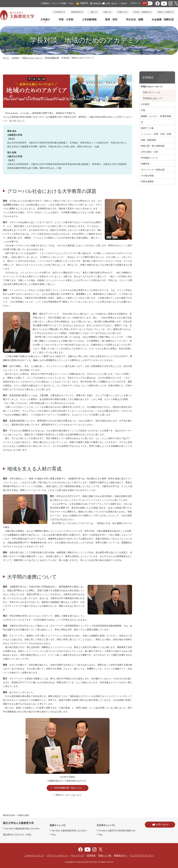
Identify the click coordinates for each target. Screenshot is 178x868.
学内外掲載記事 (52, 58)
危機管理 (82, 3)
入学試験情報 (89, 20)
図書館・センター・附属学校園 (156, 116)
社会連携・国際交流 (163, 20)
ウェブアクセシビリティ (142, 856)
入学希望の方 (59, 12)
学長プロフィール (152, 92)
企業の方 (107, 12)
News (71, 3)
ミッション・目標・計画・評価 (156, 134)
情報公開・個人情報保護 (153, 146)
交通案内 (45, 3)
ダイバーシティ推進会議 (153, 170)
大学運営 (145, 104)
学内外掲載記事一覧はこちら (68, 788)
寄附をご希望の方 (166, 12)
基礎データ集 (147, 128)
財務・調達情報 (148, 140)
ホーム (6, 58)
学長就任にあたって (153, 98)
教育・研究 (111, 20)
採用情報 (91, 856)
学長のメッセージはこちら (68, 795)
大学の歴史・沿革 (149, 152)
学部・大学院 (66, 20)
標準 (145, 3)
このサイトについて (34, 856)
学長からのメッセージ (32, 58)
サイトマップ (78, 856)
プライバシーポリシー (57, 856)
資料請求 (95, 4)
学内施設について (149, 158)
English (124, 3)
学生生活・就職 (135, 20)
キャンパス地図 (59, 3)
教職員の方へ (121, 856)
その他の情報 (147, 176)
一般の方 (93, 12)
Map (54, 834)
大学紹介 (45, 20)
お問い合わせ (110, 4)
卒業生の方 (122, 12)
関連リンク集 (105, 856)
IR (142, 122)
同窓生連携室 (147, 182)
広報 (143, 110)
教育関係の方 (77, 12)
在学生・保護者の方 (143, 12)
